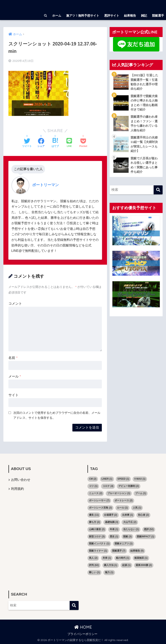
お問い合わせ (21, 480)
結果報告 (130, 16)
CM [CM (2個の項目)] (93, 479)
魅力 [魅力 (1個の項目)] (109, 572)
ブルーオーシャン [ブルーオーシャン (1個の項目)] (119, 493)
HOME (83, 627)
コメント (15, 304)
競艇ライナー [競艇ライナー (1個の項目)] (98, 551)
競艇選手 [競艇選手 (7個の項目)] (119, 551)
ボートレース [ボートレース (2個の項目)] (124, 500)
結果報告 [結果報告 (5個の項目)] (137, 551)
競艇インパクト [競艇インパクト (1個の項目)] (99, 544)
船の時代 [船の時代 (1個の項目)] (123, 558)
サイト (13, 395)
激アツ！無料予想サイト (83, 16)
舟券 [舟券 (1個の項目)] (107, 558)
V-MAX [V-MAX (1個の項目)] (140, 479)
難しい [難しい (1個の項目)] (94, 572)
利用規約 (17, 489)
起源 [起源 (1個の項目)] (126, 565)
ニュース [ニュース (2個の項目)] (96, 493)
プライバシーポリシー (82, 634)
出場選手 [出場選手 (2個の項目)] (111, 515)
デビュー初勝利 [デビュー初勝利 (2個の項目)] (129, 486)
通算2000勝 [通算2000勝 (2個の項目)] (144, 565)
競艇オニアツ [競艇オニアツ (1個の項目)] (124, 544)
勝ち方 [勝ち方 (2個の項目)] (94, 522)
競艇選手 (158, 16)
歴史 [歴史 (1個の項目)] (114, 536)
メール (15, 376)
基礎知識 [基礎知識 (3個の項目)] (112, 522)
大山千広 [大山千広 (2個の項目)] (130, 522)
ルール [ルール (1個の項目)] (122, 508)
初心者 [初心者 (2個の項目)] (143, 515)
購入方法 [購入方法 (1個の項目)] (111, 565)
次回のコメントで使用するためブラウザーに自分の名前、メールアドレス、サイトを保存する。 (57, 415)
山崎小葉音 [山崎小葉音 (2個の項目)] (97, 529)
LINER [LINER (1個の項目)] (107, 479)
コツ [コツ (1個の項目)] (93, 486)
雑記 (144, 16)
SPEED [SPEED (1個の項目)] (123, 479)
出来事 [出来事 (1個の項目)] (128, 515)
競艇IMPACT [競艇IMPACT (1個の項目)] (145, 536)
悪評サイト (112, 16)
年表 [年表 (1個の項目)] (114, 529)
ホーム (57, 16)
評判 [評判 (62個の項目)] (94, 565)
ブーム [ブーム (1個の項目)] (141, 493)
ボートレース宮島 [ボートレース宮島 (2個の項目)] (100, 508)
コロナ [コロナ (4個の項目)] (108, 486)
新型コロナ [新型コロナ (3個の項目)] (97, 536)
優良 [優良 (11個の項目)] (94, 515)
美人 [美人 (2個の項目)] (93, 558)
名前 (13, 358)
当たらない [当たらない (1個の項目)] (131, 529)
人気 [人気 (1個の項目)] (137, 508)
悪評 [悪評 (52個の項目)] (149, 529)
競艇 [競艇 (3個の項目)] (127, 536)
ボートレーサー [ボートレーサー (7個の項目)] (99, 500)
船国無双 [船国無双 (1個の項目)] (141, 558)
